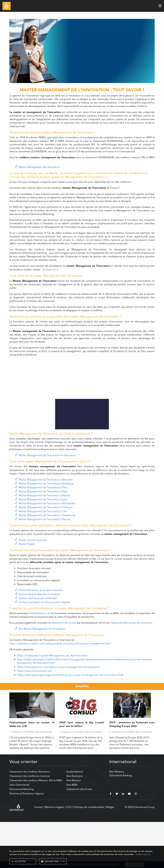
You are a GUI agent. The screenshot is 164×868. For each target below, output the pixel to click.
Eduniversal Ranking (121, 822)
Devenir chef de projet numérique (38, 644)
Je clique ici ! (49, 270)
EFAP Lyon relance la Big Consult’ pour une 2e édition (82, 771)
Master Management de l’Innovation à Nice (43, 538)
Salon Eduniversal (19, 831)
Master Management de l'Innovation (39, 167)
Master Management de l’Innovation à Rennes (45, 565)
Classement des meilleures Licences (30, 822)
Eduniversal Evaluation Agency (27, 840)
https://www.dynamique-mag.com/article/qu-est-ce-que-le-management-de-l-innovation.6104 (70, 721)
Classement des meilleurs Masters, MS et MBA (36, 827)
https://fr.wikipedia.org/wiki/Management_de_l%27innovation (52, 702)
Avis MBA (72, 831)
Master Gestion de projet (33, 586)
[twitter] (117, 840)
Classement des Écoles (79, 835)
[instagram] (136, 840)
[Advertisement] (82, 337)
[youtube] (129, 840)
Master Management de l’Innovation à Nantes (44, 542)
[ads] (82, 82)
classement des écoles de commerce (131, 669)
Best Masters (117, 818)
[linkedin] (123, 840)
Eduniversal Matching (22, 835)
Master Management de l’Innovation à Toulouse (46, 553)
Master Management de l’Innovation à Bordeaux (46, 530)
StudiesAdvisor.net (40, 659)
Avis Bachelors (75, 822)
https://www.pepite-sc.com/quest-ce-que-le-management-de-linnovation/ (59, 713)
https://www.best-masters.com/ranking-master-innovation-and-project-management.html (60, 690)
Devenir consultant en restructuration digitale (44, 648)
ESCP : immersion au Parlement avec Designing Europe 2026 (132, 771)
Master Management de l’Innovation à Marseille (46, 526)
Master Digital (27, 590)
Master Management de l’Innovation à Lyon (43, 546)
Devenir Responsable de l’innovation (39, 640)
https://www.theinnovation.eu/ (35, 717)
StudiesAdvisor (75, 818)
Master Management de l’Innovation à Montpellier (47, 550)
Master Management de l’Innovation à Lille (43, 558)
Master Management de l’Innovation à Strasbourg (47, 561)
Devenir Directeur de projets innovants (41, 636)
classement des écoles (64, 669)
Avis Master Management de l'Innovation (42, 675)
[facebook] (111, 840)
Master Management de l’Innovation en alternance (47, 501)
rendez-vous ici (143, 854)
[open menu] (160, 6)
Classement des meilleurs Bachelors (30, 818)
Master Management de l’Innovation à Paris (43, 534)
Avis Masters (74, 827)
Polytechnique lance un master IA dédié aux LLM (32, 771)
